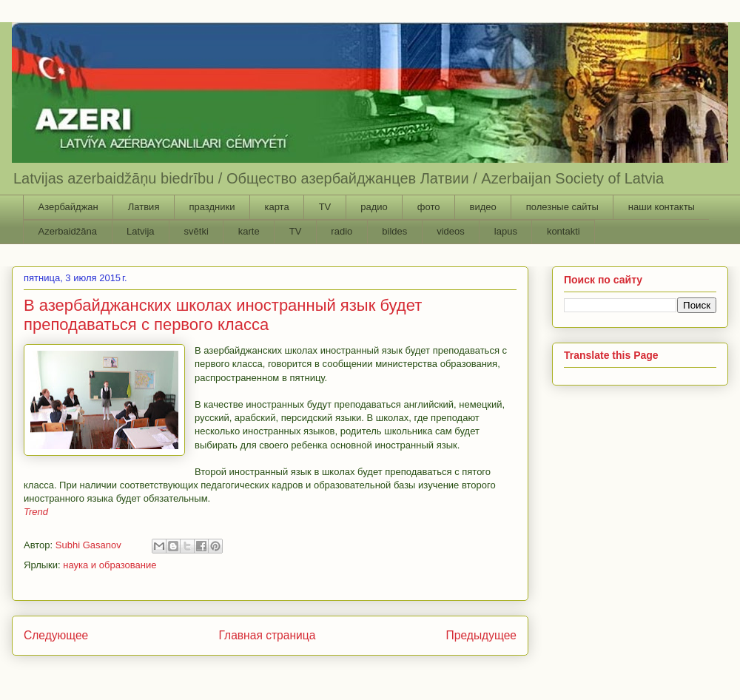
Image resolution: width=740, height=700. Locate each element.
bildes (394, 231)
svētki (196, 231)
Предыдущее (481, 635)
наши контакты (662, 207)
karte (249, 231)
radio (342, 231)
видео (482, 207)
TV (325, 207)
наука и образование (110, 565)
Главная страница (267, 635)
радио (374, 207)
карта (276, 207)
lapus (506, 231)
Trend (36, 512)
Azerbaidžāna (68, 231)
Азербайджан (68, 207)
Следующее (56, 635)
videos (451, 231)
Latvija (141, 231)
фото (429, 207)
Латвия (144, 207)
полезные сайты (562, 207)
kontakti (564, 231)
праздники (212, 207)
